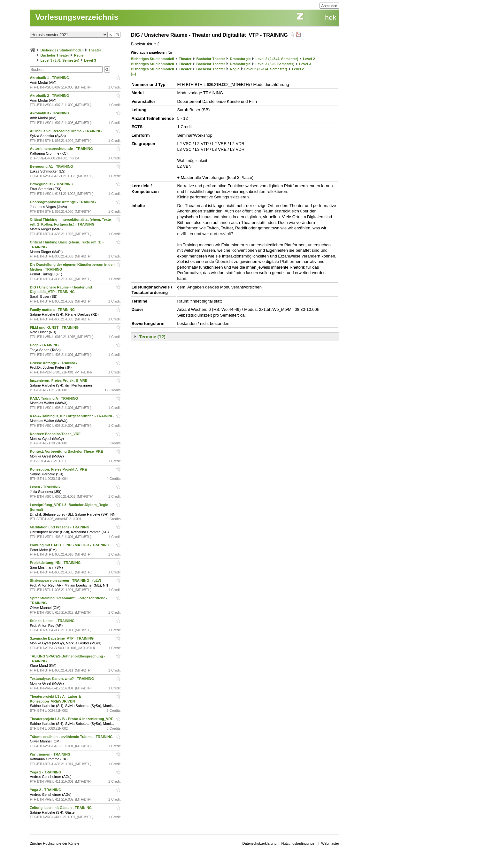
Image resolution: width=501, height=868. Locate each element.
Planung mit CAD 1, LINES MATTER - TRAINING (70, 545)
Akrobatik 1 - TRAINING (50, 78)
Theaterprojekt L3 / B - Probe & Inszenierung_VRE (72, 719)
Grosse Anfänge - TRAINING (54, 363)
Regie (79, 55)
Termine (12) (152, 337)
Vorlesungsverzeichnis (77, 17)
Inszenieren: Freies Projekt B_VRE (59, 380)
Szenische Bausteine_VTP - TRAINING (62, 638)
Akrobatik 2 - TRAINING (50, 96)
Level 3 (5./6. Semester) (60, 60)
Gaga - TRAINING (45, 345)
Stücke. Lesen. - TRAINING (53, 621)
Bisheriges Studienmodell (62, 50)
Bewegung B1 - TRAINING (52, 184)
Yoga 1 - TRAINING (46, 772)
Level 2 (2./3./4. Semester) (277, 59)
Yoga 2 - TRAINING (46, 790)
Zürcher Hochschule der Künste (54, 843)
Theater (95, 50)
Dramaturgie (240, 59)
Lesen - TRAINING (45, 487)
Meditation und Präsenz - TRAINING (60, 527)
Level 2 (309, 59)
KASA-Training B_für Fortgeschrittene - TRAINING (72, 416)
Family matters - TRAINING (53, 310)
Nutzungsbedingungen (299, 843)
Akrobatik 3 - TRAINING (50, 113)
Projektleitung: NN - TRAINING (56, 563)
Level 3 (90, 60)
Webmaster (330, 843)
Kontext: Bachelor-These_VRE (56, 434)
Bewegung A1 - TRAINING (52, 166)
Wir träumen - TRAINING (50, 754)
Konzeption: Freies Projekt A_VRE (59, 469)
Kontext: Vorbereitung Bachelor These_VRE (67, 451)
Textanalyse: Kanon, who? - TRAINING (62, 679)
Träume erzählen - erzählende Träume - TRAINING (72, 737)
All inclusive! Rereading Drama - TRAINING (66, 131)
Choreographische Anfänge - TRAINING (63, 202)
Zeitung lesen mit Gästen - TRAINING (61, 808)
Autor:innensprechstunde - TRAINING (62, 149)
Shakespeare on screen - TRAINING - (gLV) (66, 580)
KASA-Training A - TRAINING (54, 398)
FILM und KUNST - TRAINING (55, 327)
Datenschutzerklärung (260, 843)
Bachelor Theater (55, 55)
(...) (133, 74)
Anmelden (329, 6)
